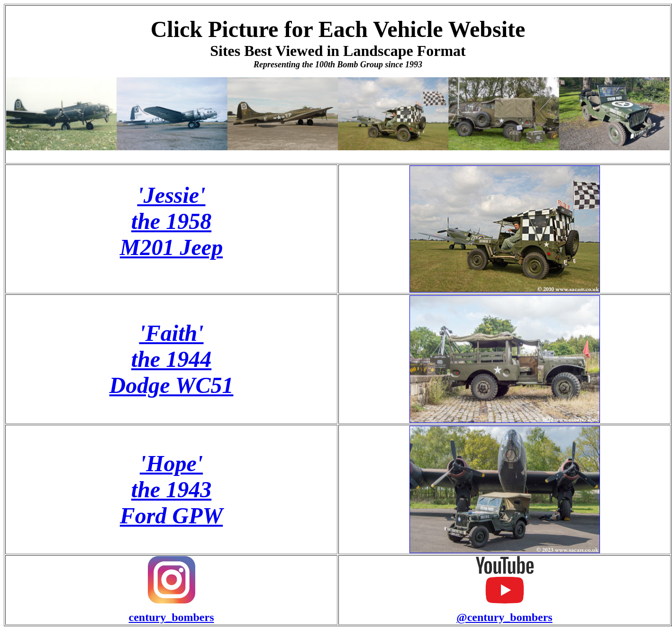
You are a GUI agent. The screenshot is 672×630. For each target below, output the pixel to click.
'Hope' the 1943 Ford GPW (171, 489)
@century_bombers (504, 617)
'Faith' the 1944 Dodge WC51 (172, 359)
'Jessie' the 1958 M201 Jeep (171, 221)
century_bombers (172, 617)
